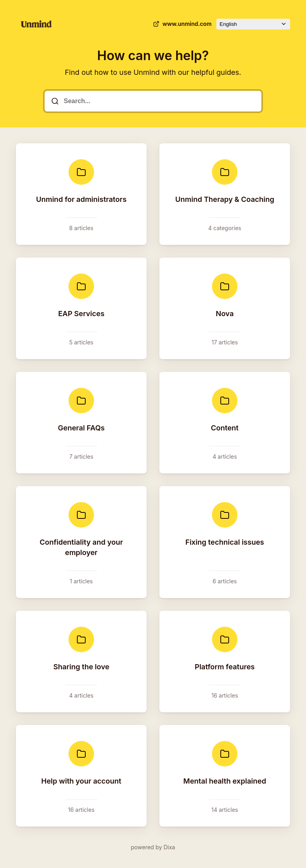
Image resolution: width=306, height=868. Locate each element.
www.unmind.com (181, 24)
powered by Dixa (153, 847)
